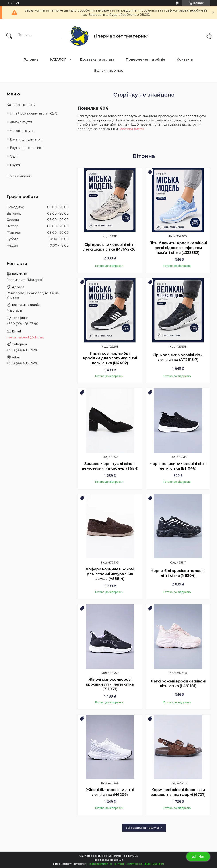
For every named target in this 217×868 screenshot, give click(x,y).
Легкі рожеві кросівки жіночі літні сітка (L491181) (178, 684)
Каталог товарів (21, 105)
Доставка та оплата (97, 59)
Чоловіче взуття (23, 131)
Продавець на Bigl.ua (108, 860)
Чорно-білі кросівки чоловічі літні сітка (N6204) (178, 573)
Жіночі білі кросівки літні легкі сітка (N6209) (110, 792)
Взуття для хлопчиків (27, 148)
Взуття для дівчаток (26, 139)
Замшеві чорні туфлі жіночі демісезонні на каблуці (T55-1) (110, 466)
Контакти (185, 59)
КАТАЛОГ (58, 59)
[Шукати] (9, 36)
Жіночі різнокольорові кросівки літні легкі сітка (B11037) (110, 684)
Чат (198, 856)
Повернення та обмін (145, 59)
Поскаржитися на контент (106, 864)
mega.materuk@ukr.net (25, 337)
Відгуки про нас (109, 70)
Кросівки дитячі (131, 129)
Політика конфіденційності (145, 864)
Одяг (14, 156)
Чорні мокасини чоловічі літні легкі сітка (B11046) (178, 466)
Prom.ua (132, 856)
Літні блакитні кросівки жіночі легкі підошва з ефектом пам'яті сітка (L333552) (178, 248)
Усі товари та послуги (142, 828)
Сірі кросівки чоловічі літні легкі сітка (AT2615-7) (178, 357)
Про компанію (19, 176)
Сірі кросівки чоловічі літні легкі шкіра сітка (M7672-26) (110, 247)
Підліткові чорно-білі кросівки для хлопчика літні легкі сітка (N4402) (110, 358)
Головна (31, 59)
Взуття (15, 165)
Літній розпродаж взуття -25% (34, 113)
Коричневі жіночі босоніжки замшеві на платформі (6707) (178, 792)
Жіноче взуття (21, 122)
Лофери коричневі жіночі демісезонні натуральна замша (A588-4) (110, 574)
